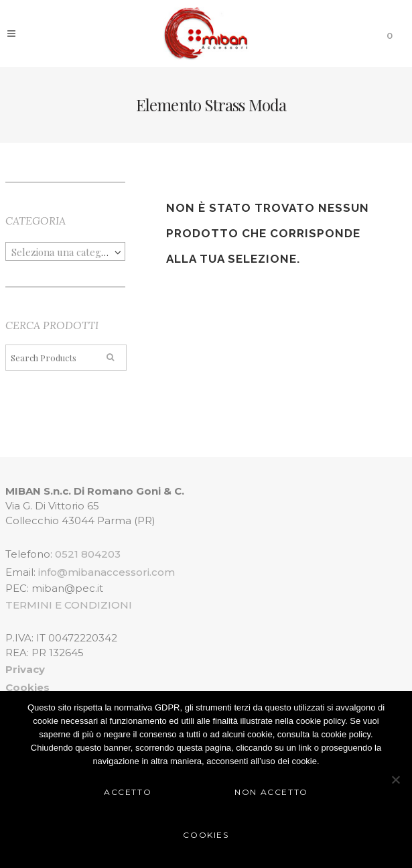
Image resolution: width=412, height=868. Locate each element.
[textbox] (66, 252)
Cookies (206, 835)
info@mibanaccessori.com (107, 572)
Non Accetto (271, 792)
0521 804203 (88, 554)
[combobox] (66, 251)
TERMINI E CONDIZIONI (69, 605)
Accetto (128, 792)
